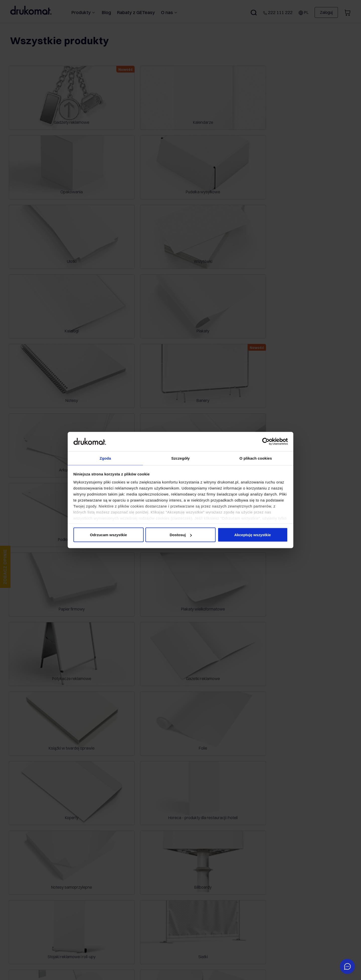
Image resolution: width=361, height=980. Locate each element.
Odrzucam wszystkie (109, 535)
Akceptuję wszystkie (253, 535)
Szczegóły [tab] (180, 458)
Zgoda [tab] (105, 458)
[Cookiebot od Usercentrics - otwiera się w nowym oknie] (266, 441)
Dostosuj (181, 535)
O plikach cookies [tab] (256, 458)
